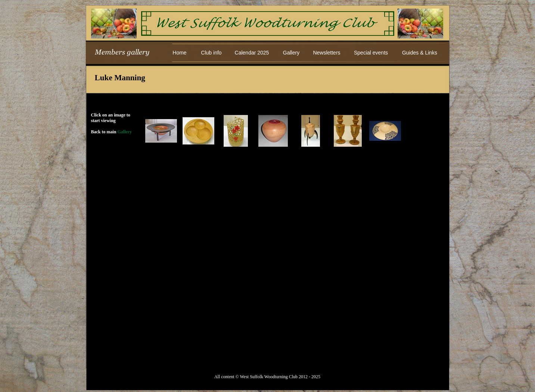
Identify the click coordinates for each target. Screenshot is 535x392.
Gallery (125, 132)
